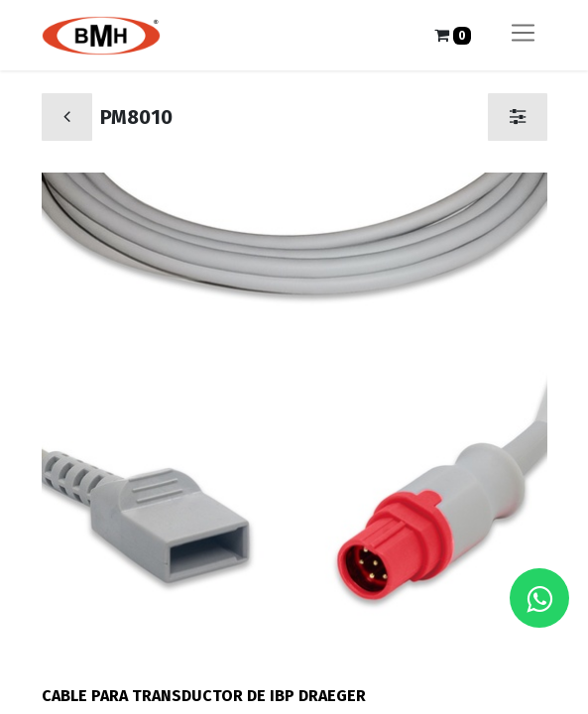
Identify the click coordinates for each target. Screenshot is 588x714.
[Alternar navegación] (523, 35)
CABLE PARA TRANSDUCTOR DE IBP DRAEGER (204, 696)
